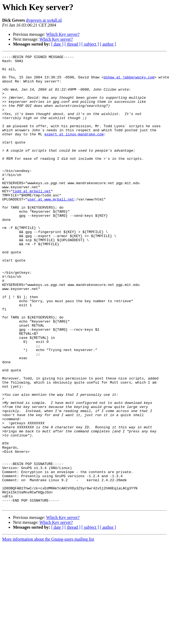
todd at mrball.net (32, 219)
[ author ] (108, 44)
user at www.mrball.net (51, 228)
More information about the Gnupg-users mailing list (48, 629)
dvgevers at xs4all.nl (44, 20)
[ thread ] (72, 44)
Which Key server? (63, 34)
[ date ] (57, 44)
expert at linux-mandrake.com (74, 150)
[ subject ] (90, 44)
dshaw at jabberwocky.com (129, 82)
